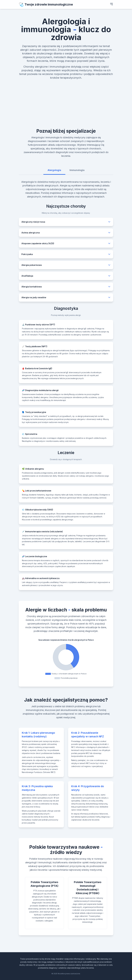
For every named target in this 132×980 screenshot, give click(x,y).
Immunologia (77, 170)
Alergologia (54, 170)
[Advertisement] (66, 99)
